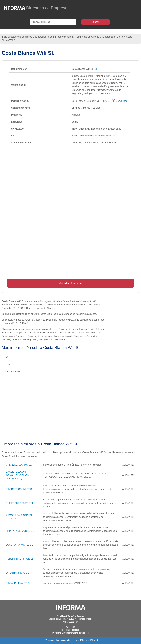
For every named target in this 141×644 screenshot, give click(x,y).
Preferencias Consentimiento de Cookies (70, 633)
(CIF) (96, 69)
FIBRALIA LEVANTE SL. (19, 583)
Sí (7, 357)
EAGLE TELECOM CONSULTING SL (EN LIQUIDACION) (18, 475)
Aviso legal (71, 627)
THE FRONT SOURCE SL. (20, 503)
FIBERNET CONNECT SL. (20, 489)
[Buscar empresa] (53, 22)
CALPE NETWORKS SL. (19, 465)
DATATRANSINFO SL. (18, 573)
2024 (8, 364)
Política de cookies (70, 630)
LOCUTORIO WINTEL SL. (20, 545)
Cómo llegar (120, 101)
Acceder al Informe (70, 283)
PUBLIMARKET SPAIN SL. (20, 559)
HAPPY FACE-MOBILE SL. (20, 531)
